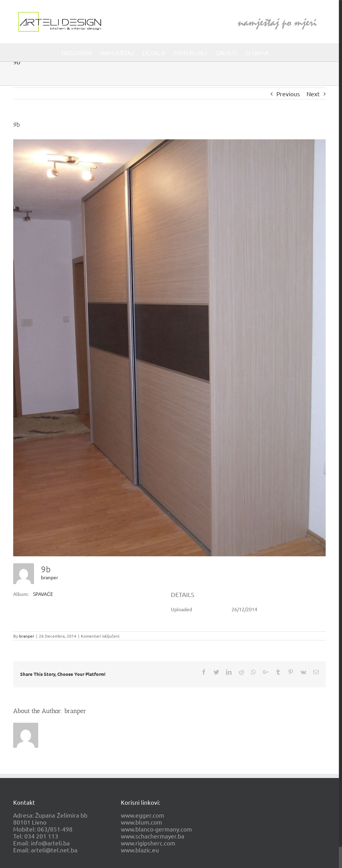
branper (49, 577)
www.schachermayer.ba (153, 836)
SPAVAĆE (43, 594)
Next (313, 94)
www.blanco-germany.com (156, 829)
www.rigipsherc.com (148, 843)
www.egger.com (143, 815)
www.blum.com (141, 822)
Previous (288, 94)
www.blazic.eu (140, 850)
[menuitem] (77, 52)
